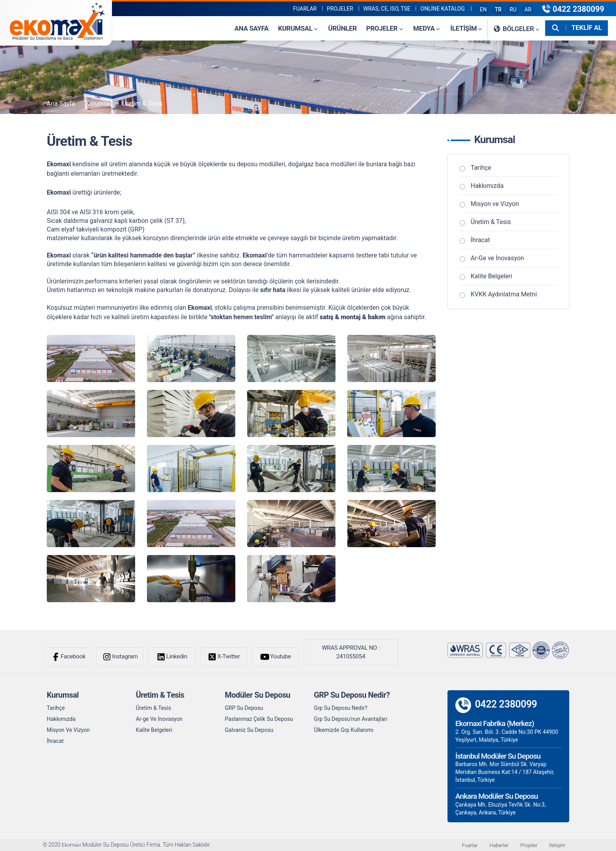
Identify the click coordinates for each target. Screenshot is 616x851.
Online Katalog (443, 9)
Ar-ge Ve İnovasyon (159, 719)
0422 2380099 (573, 9)
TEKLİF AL (586, 28)
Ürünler (342, 28)
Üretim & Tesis (142, 104)
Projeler (527, 845)
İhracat (480, 240)
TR (498, 9)
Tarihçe (481, 168)
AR (528, 9)
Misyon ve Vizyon (495, 204)
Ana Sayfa (251, 28)
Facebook (68, 657)
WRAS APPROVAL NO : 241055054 (351, 652)
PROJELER (340, 9)
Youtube (275, 657)
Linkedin (172, 657)
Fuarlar (305, 9)
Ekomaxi (72, 845)
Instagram (120, 657)
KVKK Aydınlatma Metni (504, 294)
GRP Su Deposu (244, 708)
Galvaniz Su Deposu (249, 730)
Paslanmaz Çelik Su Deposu (259, 719)
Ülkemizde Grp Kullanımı (344, 730)
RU (513, 9)
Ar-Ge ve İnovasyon (497, 258)
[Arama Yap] (555, 28)
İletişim (557, 845)
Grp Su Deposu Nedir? (341, 708)
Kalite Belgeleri (491, 276)
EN (483, 9)
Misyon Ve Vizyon (68, 730)
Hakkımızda (487, 186)
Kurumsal (99, 104)
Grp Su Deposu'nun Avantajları (351, 719)
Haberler (496, 845)
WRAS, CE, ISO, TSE (387, 9)
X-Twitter (223, 657)
